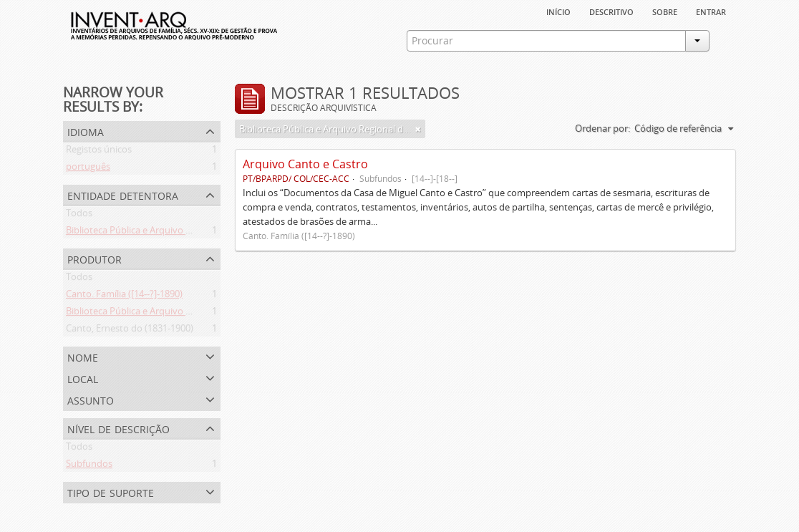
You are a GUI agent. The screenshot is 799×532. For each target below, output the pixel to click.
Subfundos (89, 466)
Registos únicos (99, 152)
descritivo (611, 11)
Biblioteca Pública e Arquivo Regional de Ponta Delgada (183, 233)
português (88, 169)
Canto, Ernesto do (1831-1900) (130, 331)
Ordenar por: (602, 128)
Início (558, 11)
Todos (79, 216)
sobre (665, 11)
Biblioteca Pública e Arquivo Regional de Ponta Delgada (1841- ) (199, 314)
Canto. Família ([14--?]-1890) (124, 296)
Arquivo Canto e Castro (305, 164)
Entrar (711, 11)
